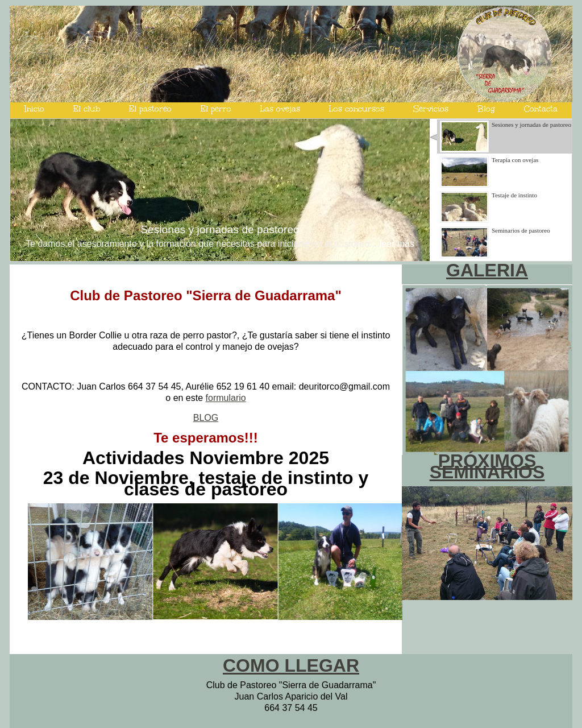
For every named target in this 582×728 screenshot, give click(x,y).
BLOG (206, 418)
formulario (226, 398)
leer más (397, 244)
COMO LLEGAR (291, 665)
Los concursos (357, 109)
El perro (216, 109)
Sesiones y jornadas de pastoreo (220, 229)
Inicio (34, 109)
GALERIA (487, 270)
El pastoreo (150, 109)
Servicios (431, 109)
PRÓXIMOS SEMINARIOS (487, 466)
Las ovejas (280, 109)
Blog (486, 109)
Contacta (541, 109)
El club (87, 109)
